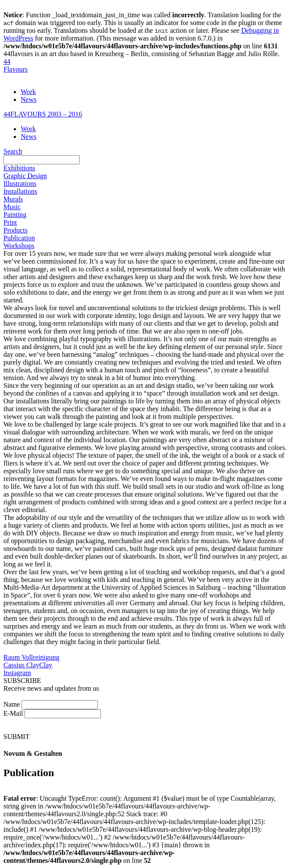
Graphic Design (25, 176)
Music (12, 207)
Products (16, 230)
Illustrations (20, 184)
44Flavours (16, 65)
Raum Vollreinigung (31, 657)
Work (28, 92)
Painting (15, 215)
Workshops (19, 246)
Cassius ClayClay (28, 665)
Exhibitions (19, 168)
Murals (13, 199)
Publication (19, 238)
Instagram (17, 673)
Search (13, 151)
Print (10, 222)
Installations (20, 191)
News (28, 99)
